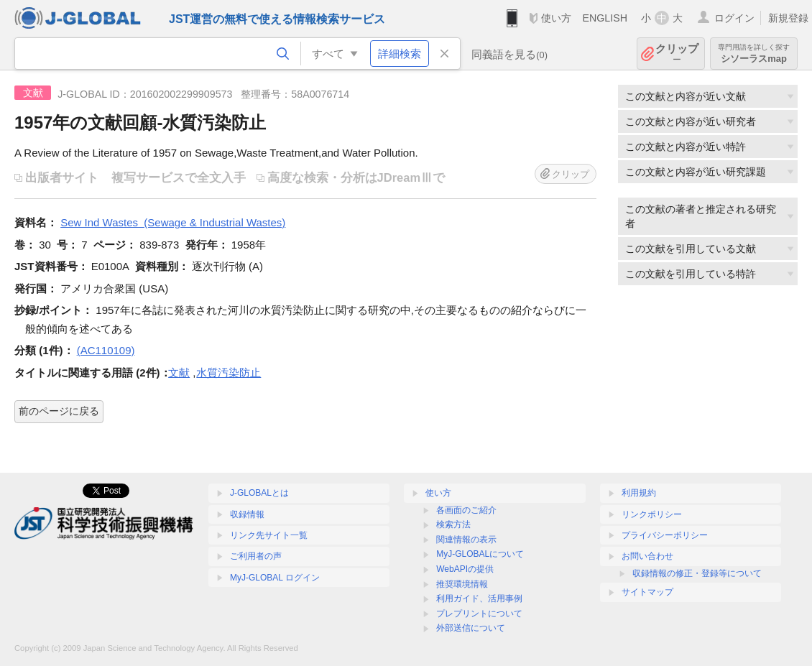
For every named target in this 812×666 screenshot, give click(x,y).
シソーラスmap (754, 54)
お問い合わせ (647, 556)
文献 (179, 373)
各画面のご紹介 (466, 510)
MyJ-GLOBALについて (480, 554)
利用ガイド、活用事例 (479, 598)
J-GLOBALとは (259, 493)
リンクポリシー (652, 514)
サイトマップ (647, 592)
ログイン (734, 18)
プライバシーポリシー (665, 535)
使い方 (556, 18)
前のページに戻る (59, 411)
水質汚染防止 (229, 373)
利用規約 (639, 493)
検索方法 (453, 524)
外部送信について (471, 628)
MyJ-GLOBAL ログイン (275, 578)
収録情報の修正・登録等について (697, 573)
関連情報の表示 (466, 540)
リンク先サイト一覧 (269, 535)
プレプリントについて (479, 614)
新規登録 (788, 18)
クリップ (677, 54)
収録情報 (247, 514)
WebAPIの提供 (465, 569)
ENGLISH (605, 18)
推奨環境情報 (462, 584)
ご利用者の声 (256, 556)
